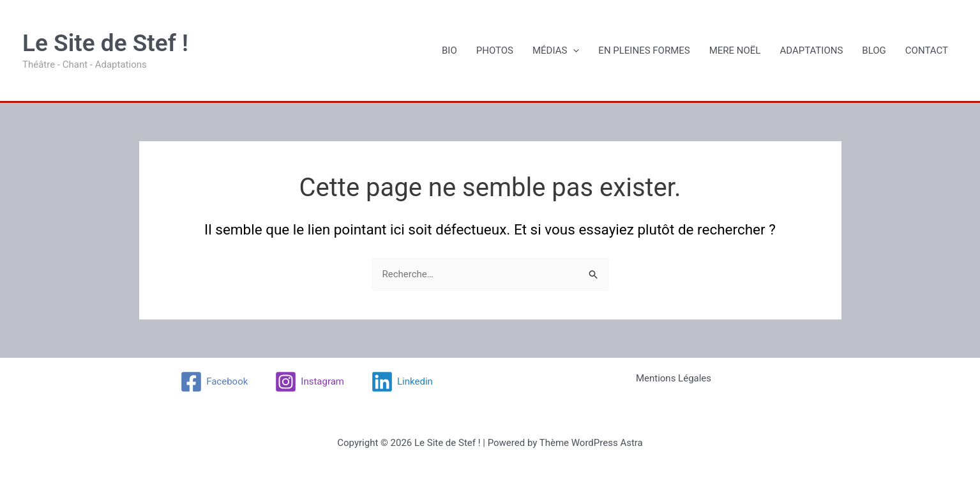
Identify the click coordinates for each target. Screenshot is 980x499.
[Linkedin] (402, 382)
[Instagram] (309, 382)
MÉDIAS (556, 50)
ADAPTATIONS (811, 50)
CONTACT (927, 50)
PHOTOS (495, 50)
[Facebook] (214, 382)
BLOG (874, 50)
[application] (573, 50)
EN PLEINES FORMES (644, 50)
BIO (449, 50)
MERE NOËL (735, 50)
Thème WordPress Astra (591, 443)
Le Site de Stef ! (105, 43)
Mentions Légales (674, 378)
